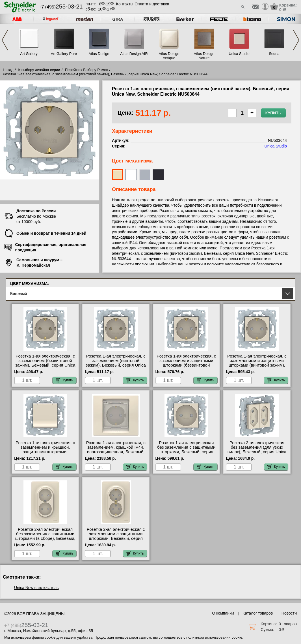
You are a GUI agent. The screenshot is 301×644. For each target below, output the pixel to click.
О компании (223, 613)
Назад (8, 70)
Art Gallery (29, 54)
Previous (5, 40)
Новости (289, 613)
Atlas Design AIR (134, 54)
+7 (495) (61, 7)
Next (296, 40)
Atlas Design (99, 54)
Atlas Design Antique (169, 56)
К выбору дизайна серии (39, 70)
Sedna (274, 54)
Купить (273, 113)
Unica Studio (239, 54)
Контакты (125, 4)
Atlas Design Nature (204, 56)
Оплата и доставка (152, 4)
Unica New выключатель (36, 588)
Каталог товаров (258, 613)
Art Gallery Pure (64, 54)
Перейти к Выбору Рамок (86, 70)
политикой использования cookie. (215, 637)
